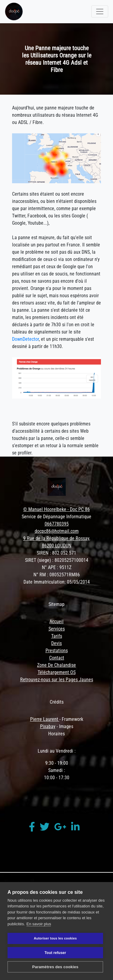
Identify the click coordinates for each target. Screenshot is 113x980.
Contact (57, 658)
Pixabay (48, 726)
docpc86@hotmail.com (57, 531)
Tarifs (57, 636)
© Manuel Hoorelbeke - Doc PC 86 (56, 509)
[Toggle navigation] (100, 11)
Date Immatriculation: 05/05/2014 (57, 582)
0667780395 (57, 524)
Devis (56, 643)
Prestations (57, 651)
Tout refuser (55, 953)
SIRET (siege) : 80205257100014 (57, 560)
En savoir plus (39, 924)
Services (57, 629)
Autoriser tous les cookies (55, 938)
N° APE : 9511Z (57, 567)
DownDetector (25, 339)
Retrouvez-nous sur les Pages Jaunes (57, 680)
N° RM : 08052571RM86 (57, 575)
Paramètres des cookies (55, 967)
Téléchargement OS (57, 672)
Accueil (56, 622)
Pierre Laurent (45, 719)
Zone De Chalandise (56, 665)
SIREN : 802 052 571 (56, 553)
